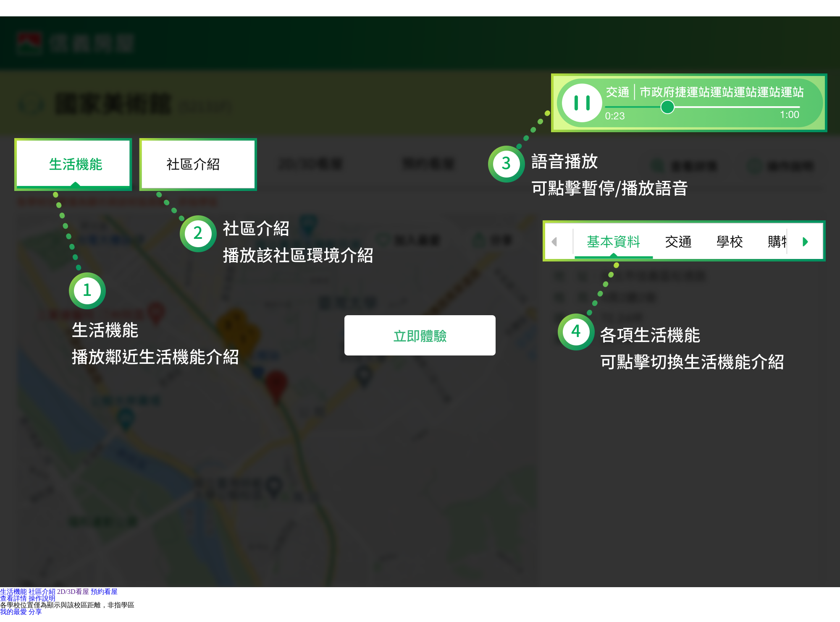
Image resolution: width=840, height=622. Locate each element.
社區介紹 (42, 592)
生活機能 (13, 592)
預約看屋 (104, 592)
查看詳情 (13, 598)
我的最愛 (13, 612)
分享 (35, 612)
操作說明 (42, 598)
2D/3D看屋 (73, 592)
